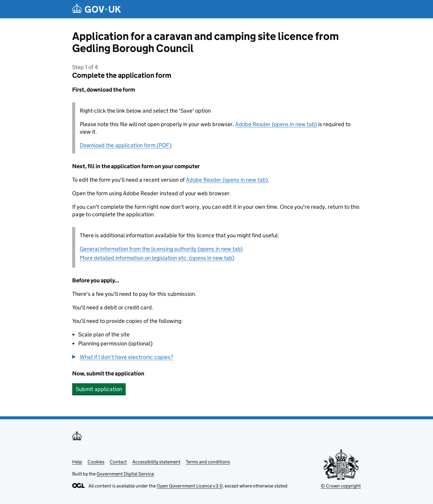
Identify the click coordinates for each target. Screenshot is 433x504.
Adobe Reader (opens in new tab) (276, 124)
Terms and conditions (208, 462)
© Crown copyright (341, 486)
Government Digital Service (125, 474)
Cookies (96, 462)
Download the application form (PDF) (126, 145)
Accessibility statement (156, 462)
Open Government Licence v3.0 (190, 486)
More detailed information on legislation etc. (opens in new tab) (157, 258)
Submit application (99, 389)
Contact (118, 462)
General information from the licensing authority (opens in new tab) (161, 249)
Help (77, 462)
